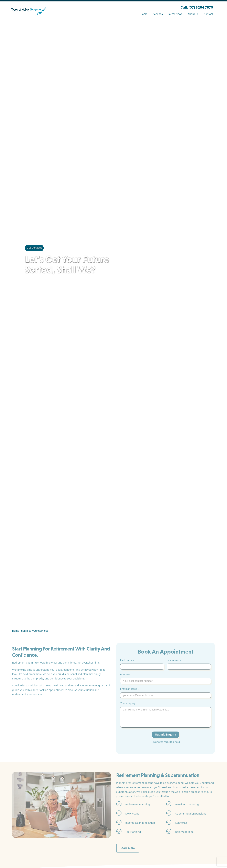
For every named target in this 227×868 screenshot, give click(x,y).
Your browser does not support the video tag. (113, 323)
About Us (193, 14)
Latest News (175, 14)
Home (144, 14)
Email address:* (129, 689)
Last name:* (174, 660)
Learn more (128, 848)
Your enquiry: (128, 703)
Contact (208, 14)
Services (158, 14)
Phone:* (125, 675)
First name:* (127, 660)
